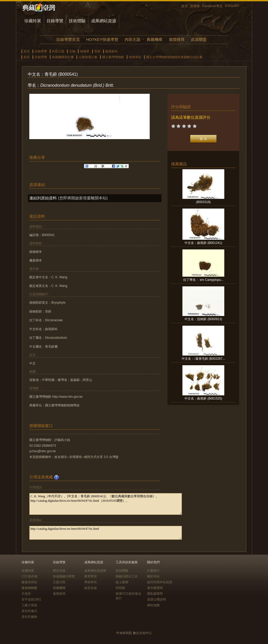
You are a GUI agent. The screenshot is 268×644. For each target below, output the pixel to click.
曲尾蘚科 (111, 51)
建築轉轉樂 (29, 588)
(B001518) (203, 202)
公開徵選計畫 (88, 57)
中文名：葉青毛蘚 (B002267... (203, 359)
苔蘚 (97, 51)
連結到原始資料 (43, 198)
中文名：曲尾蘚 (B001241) (203, 243)
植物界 (85, 51)
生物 (72, 51)
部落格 (195, 6)
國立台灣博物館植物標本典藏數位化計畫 (174, 57)
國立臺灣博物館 (113, 57)
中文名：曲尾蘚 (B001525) (203, 399)
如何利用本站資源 (160, 582)
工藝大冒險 (29, 605)
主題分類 (59, 582)
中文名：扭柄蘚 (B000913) (203, 319)
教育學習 (91, 576)
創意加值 (91, 588)
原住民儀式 (29, 611)
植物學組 (135, 57)
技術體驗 (77, 21)
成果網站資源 (104, 21)
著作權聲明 (155, 588)
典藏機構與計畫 (63, 57)
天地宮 (26, 594)
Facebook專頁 (212, 6)
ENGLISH (232, 6)
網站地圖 (153, 605)
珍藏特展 (33, 21)
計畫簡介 (153, 571)
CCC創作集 (30, 576)
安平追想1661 (31, 599)
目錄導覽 (55, 21)
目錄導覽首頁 (68, 39)
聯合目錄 (59, 571)
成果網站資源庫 (95, 571)
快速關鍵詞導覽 (64, 576)
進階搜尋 (177, 39)
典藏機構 (154, 39)
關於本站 (153, 576)
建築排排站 (29, 582)
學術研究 (91, 582)
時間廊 (120, 588)
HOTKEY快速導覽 (102, 39)
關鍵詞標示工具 (127, 576)
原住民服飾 (29, 617)
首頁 (185, 6)
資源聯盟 (199, 39)
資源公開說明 (157, 599)
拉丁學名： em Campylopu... (203, 280)
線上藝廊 (122, 582)
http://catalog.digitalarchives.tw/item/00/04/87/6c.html (106, 533)
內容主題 (132, 39)
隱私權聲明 (155, 594)
